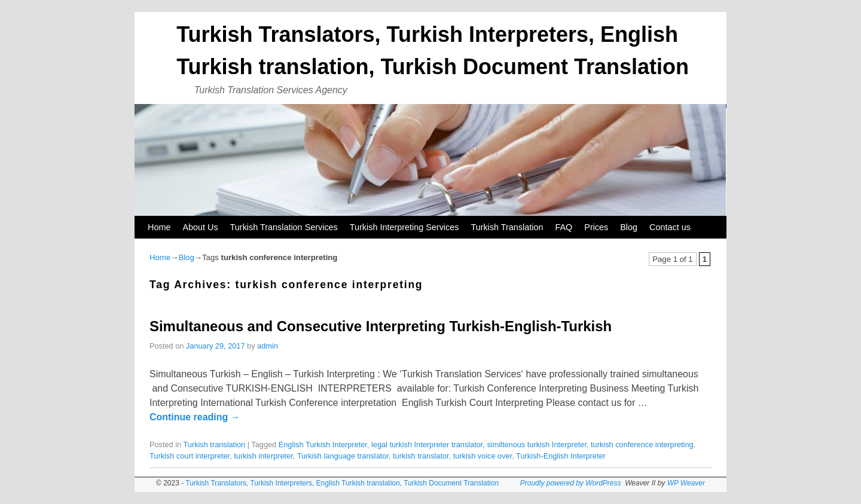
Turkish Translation (507, 227)
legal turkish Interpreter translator (427, 445)
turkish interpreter (263, 456)
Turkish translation (214, 445)
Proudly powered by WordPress (571, 483)
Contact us (670, 227)
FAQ (564, 227)
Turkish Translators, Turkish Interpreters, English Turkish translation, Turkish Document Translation (342, 483)
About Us (200, 227)
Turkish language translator (343, 456)
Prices (596, 227)
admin (268, 346)
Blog (629, 227)
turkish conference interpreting (642, 445)
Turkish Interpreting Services (404, 227)
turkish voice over (483, 456)
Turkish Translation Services (284, 227)
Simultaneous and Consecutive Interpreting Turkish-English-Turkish (381, 326)
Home (159, 227)
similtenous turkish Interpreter (537, 445)
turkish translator (421, 456)
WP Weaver (686, 483)
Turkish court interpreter (190, 456)
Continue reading (195, 417)
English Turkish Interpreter (323, 445)
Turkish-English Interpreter (561, 456)
